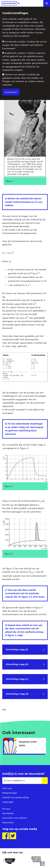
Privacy (6, 809)
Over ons (7, 788)
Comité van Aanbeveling (15, 797)
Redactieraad (9, 793)
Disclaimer (8, 813)
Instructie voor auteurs (15, 818)
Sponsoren (8, 822)
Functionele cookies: (25, 45)
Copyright (8, 802)
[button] (47, 3)
